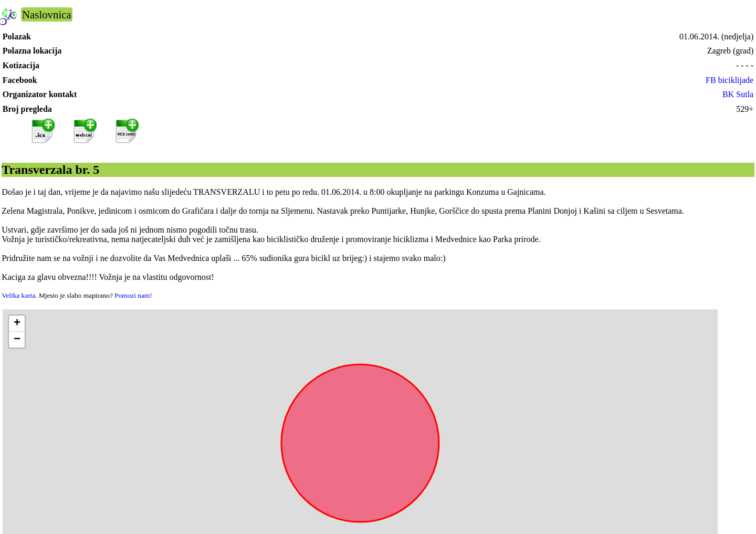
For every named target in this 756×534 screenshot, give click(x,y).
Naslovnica (47, 14)
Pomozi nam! (133, 295)
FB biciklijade (729, 80)
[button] (17, 324)
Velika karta (18, 295)
